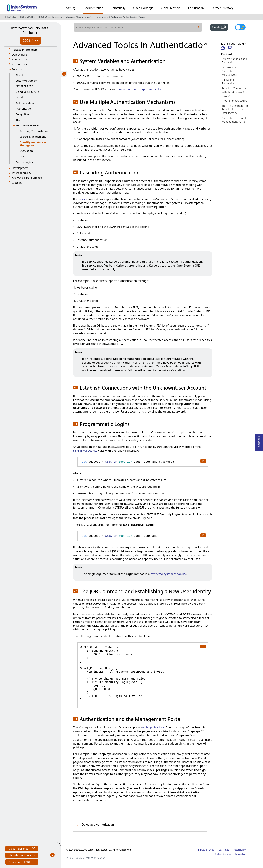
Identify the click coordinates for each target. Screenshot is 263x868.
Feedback (259, 441)
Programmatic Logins (234, 101)
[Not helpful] (230, 48)
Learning (70, 8)
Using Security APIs (28, 92)
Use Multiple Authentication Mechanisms (230, 71)
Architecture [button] (19, 64)
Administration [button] (21, 59)
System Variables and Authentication (234, 61)
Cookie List (240, 854)
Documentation (93, 8)
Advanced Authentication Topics (129, 17)
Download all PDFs (21, 862)
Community (118, 8)
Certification (196, 8)
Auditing (21, 97)
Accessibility (240, 850)
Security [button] (17, 69)
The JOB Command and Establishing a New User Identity (236, 109)
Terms (211, 850)
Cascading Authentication (230, 81)
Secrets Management (33, 137)
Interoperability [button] (21, 173)
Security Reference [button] (27, 125)
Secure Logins (24, 162)
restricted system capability (168, 574)
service (82, 199)
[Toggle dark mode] (240, 27)
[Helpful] (223, 48)
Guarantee (224, 850)
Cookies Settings (223, 854)
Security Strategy (26, 81)
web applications (153, 727)
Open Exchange (143, 8)
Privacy (202, 850)
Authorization (24, 108)
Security (50, 17)
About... (21, 75)
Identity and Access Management (93, 17)
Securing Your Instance (34, 131)
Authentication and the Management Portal (235, 120)
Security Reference (66, 17)
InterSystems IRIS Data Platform (30, 30)
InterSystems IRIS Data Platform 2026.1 (25, 17)
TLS (18, 120)
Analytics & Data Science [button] (27, 178)
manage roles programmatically (140, 89)
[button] (76, 61)
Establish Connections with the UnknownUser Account (235, 92)
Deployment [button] (19, 54)
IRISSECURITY (24, 86)
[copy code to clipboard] (203, 461)
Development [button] (20, 168)
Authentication (25, 103)
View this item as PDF (22, 856)
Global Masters (171, 8)
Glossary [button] (17, 183)
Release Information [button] (24, 50)
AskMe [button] (220, 27)
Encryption (22, 114)
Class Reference (22, 849)
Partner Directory (222, 8)
